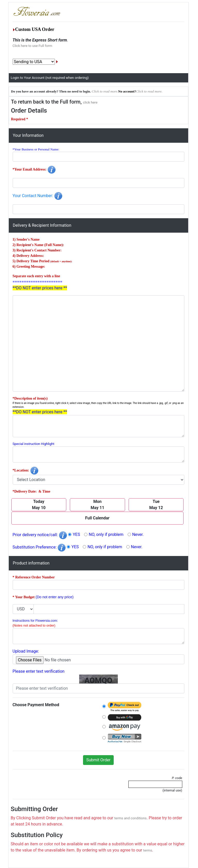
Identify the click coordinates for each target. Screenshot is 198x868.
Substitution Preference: (39, 547)
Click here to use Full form (32, 46)
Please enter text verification (39, 671)
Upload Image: (26, 651)
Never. (138, 534)
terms (148, 850)
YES (76, 534)
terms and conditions (130, 818)
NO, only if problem (106, 534)
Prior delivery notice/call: (40, 535)
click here (90, 102)
